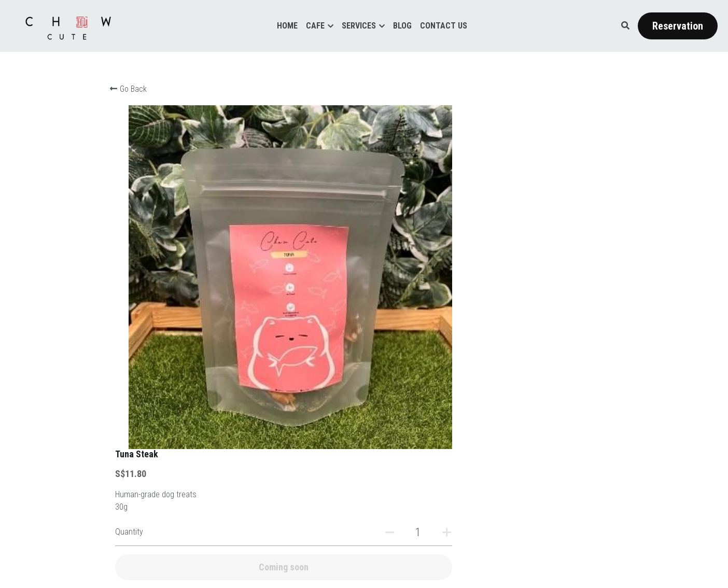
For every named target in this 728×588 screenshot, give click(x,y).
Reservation (678, 26)
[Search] (625, 26)
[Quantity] (519, 189)
